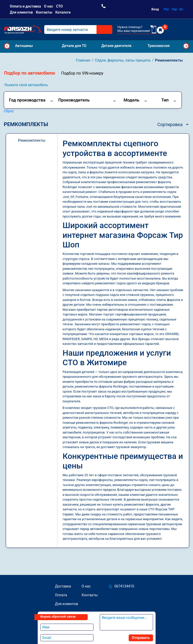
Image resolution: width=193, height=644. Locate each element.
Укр (174, 9)
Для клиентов (21, 12)
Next (186, 46)
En (181, 9)
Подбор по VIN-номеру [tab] (82, 73)
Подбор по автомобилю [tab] (30, 73)
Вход (155, 9)
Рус (166, 9)
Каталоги (63, 12)
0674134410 (124, 586)
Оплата (61, 595)
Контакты (44, 12)
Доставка (63, 586)
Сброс (9, 111)
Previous (7, 46)
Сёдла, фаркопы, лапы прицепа (123, 60)
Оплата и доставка (25, 6)
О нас (49, 6)
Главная (83, 60)
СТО (59, 6)
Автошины (24, 46)
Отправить (141, 638)
